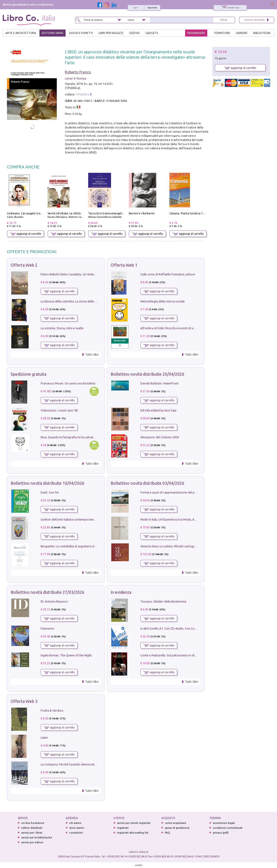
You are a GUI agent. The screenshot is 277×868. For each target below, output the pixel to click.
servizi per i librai (32, 833)
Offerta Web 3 (24, 701)
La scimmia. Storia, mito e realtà (62, 328)
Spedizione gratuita (29, 374)
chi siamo (75, 823)
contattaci (76, 833)
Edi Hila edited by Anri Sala (158, 410)
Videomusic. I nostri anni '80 (59, 410)
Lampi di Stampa (76, 78)
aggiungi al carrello (26, 234)
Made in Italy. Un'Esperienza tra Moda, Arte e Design (175, 519)
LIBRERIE (242, 33)
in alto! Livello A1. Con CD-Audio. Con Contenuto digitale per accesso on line (191, 628)
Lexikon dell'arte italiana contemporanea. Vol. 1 (72, 519)
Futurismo (47, 628)
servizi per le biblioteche (37, 837)
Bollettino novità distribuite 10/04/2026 (47, 483)
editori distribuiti (32, 828)
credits (139, 865)
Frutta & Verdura (52, 710)
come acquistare (176, 823)
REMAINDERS (196, 33)
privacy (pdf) (221, 833)
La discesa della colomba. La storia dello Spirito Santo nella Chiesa (85, 301)
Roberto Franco (78, 72)
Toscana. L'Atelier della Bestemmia (163, 601)
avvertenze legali (224, 823)
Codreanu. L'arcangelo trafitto (27, 213)
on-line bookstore (33, 823)
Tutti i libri (92, 355)
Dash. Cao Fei (50, 492)
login (136, 8)
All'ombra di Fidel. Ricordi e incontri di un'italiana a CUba (178, 328)
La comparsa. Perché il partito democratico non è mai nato (80, 764)
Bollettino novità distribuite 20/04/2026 (147, 374)
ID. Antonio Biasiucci (54, 601)
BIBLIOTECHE (262, 33)
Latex (44, 737)
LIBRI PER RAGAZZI (111, 33)
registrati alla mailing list (133, 833)
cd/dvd (134, 33)
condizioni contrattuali (228, 828)
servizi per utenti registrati (134, 823)
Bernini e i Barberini (142, 213)
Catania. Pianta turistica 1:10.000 (191, 213)
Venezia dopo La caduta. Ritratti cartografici (170, 546)
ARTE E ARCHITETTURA (21, 33)
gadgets (152, 33)
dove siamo (77, 828)
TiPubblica (82, 94)
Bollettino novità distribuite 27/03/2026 (47, 592)
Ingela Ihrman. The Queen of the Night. (66, 655)
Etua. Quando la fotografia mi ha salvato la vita (72, 437)
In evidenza (121, 592)
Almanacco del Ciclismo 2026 (160, 437)
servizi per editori (32, 842)
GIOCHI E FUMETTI (81, 33)
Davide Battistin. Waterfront (159, 383)
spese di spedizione (177, 828)
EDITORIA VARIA (53, 33)
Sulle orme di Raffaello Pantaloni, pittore (168, 274)
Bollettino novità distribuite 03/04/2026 (147, 483)
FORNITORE (222, 33)
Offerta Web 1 (124, 265)
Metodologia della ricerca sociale (163, 301)
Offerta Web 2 (24, 265)
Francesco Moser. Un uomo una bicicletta (68, 383)
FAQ (167, 833)
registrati (152, 8)
